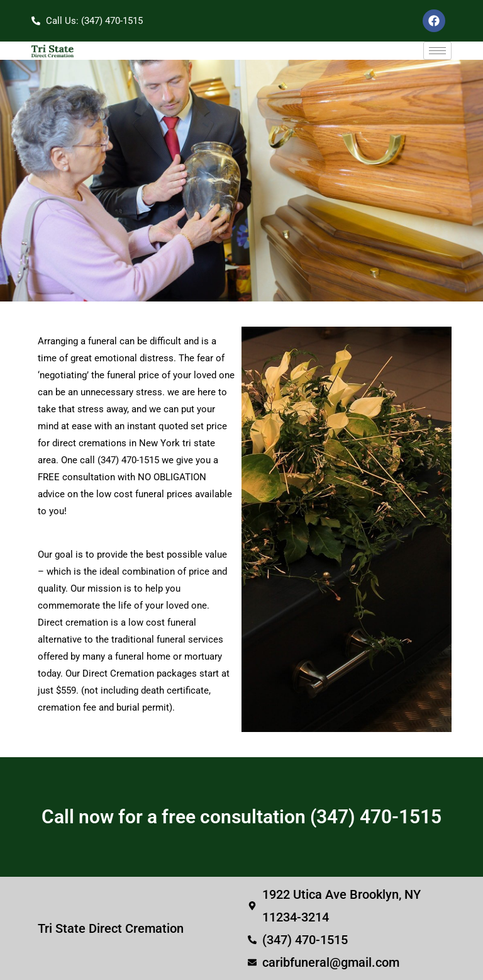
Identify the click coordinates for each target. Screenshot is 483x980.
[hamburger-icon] (437, 51)
